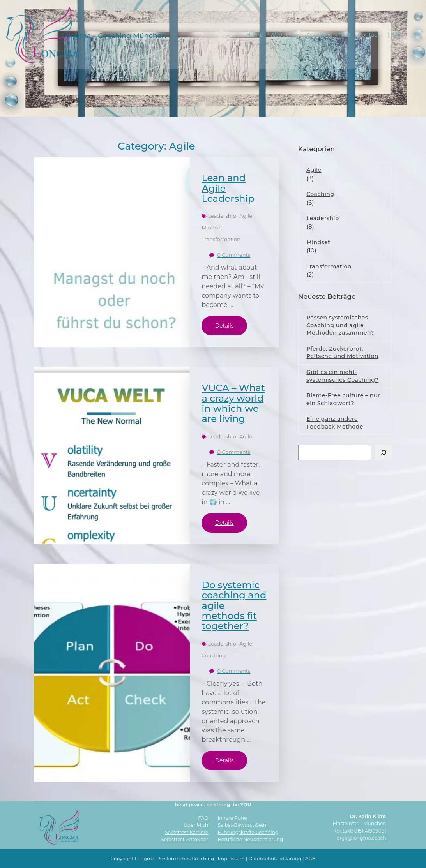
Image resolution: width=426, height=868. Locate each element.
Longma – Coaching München (114, 35)
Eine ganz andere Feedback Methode (335, 423)
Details (224, 326)
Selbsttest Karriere (186, 832)
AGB (310, 858)
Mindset (212, 228)
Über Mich (196, 825)
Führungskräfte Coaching (248, 832)
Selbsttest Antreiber (185, 839)
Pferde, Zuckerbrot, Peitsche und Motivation (342, 353)
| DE (393, 34)
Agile (246, 216)
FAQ (344, 34)
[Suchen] (384, 453)
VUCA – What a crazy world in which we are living (233, 403)
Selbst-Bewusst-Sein (242, 825)
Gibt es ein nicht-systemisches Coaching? (342, 376)
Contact (369, 34)
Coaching (320, 34)
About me (285, 34)
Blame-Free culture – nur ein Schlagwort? (343, 399)
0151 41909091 (370, 831)
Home (255, 34)
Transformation (221, 239)
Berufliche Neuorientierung (250, 839)
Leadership (222, 216)
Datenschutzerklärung (275, 858)
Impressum (231, 858)
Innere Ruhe (232, 818)
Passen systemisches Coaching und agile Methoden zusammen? (340, 325)
